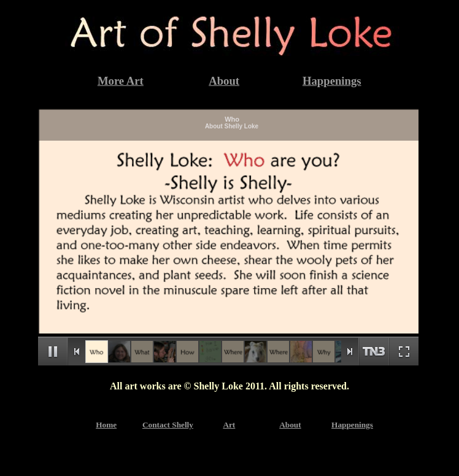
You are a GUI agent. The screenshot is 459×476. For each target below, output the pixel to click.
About (224, 81)
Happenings (332, 81)
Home (106, 425)
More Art (121, 81)
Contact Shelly (168, 425)
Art (229, 425)
